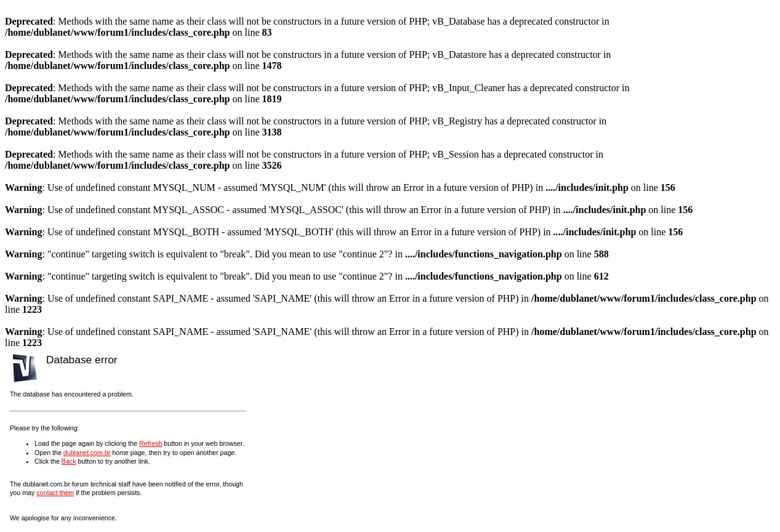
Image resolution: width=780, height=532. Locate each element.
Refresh (151, 443)
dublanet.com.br (87, 453)
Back (69, 461)
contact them (55, 493)
